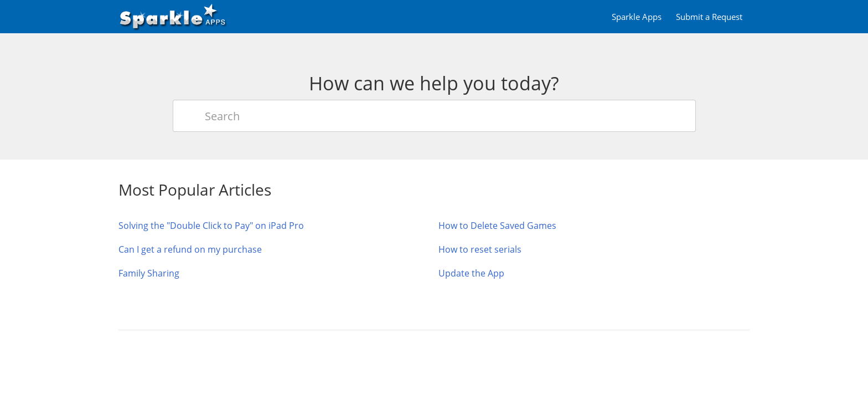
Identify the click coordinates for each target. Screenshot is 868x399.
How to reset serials (480, 249)
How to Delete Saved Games (497, 226)
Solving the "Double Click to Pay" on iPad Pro (211, 226)
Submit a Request (709, 17)
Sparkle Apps (637, 17)
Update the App (471, 273)
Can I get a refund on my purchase (190, 249)
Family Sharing (149, 273)
